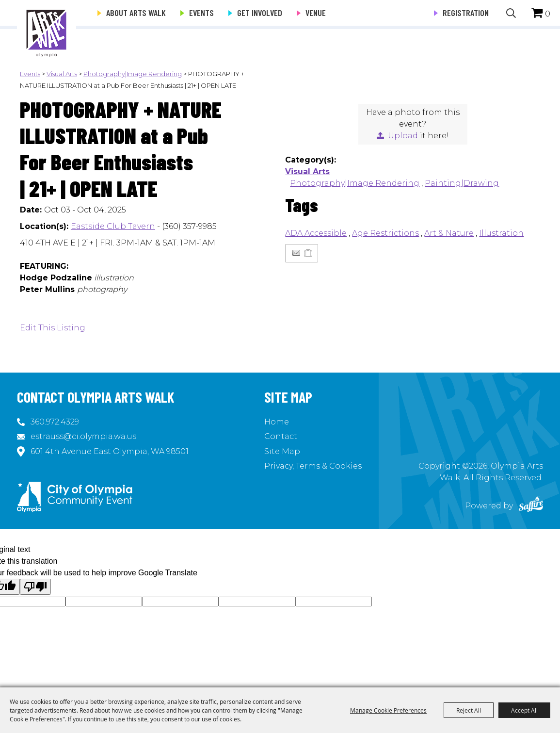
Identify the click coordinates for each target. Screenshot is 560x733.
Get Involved (260, 13)
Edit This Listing (53, 328)
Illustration (501, 233)
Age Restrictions (385, 233)
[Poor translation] (35, 587)
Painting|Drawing (462, 183)
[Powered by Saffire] (531, 506)
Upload (403, 136)
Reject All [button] (469, 710)
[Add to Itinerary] (309, 253)
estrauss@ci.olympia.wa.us (83, 436)
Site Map (282, 451)
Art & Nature (449, 233)
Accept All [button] (524, 710)
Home (277, 422)
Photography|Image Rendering (133, 74)
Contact (281, 436)
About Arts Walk (136, 13)
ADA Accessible (316, 233)
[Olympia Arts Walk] (47, 29)
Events (201, 13)
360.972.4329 (55, 422)
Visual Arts (62, 74)
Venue (316, 13)
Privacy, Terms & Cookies (313, 466)
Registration (466, 13)
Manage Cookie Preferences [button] (388, 710)
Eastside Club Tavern (113, 226)
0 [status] (548, 14)
